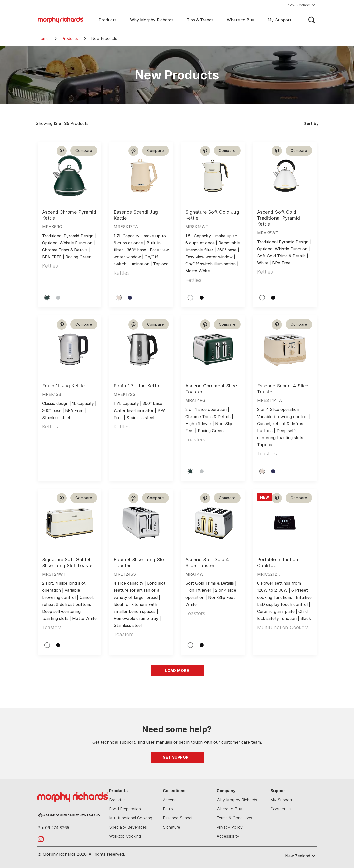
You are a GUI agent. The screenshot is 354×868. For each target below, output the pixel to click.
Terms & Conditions (234, 818)
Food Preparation (125, 809)
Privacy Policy (230, 827)
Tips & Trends (200, 20)
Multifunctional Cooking (131, 818)
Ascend (170, 800)
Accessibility (228, 836)
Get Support (177, 757)
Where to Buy (241, 20)
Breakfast (118, 800)
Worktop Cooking (125, 836)
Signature (171, 827)
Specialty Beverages (128, 827)
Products (108, 20)
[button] (302, 5)
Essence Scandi (178, 818)
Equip (168, 809)
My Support (280, 20)
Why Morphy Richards (152, 20)
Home (43, 38)
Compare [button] (84, 150)
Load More (177, 671)
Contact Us (281, 809)
